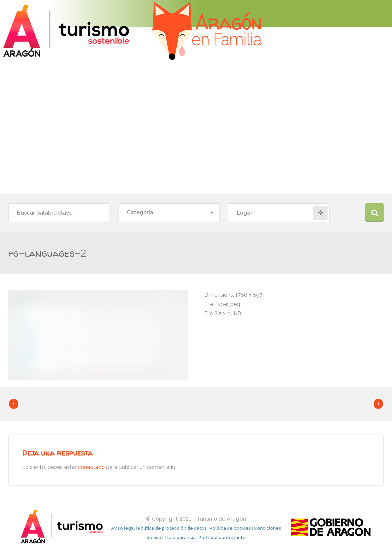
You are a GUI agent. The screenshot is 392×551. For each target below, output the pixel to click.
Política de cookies (230, 528)
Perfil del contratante (222, 537)
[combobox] (169, 213)
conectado (91, 467)
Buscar (374, 212)
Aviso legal (123, 528)
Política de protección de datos (172, 528)
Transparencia (180, 537)
